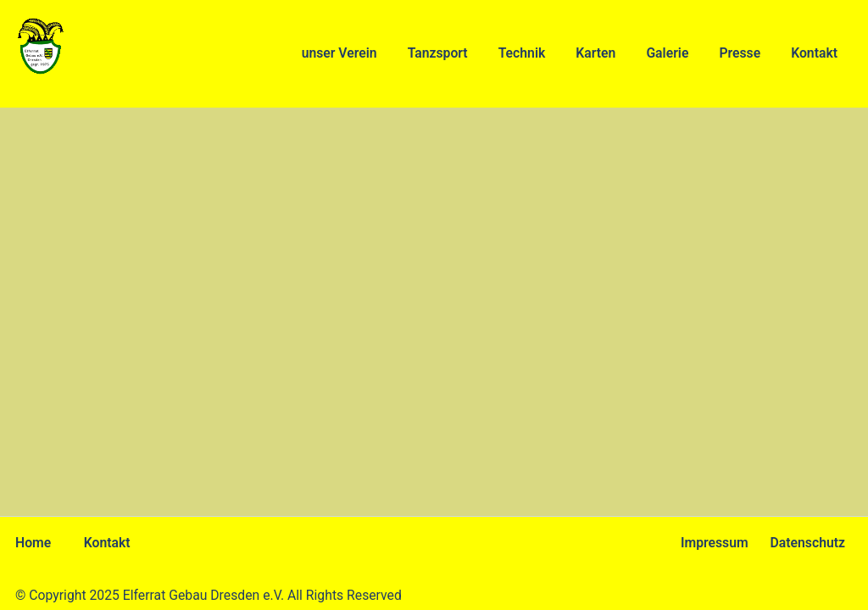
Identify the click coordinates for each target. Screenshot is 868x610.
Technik (522, 53)
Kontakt (814, 53)
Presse (740, 53)
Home (33, 543)
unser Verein (339, 53)
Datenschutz (808, 543)
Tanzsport (438, 53)
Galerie (667, 53)
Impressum (715, 543)
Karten (595, 53)
